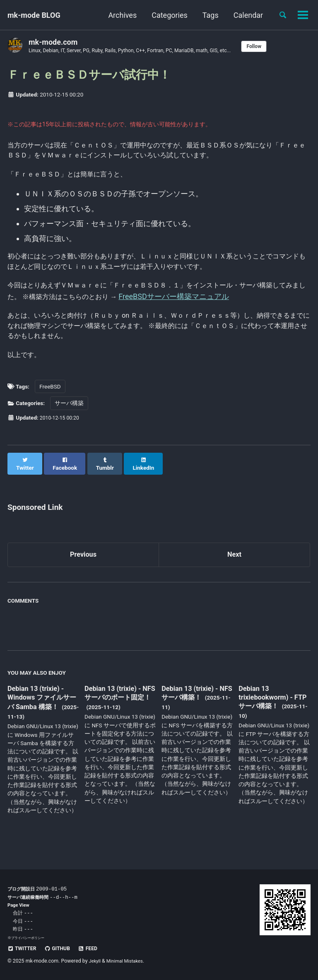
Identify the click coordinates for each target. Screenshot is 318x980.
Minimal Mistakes (128, 961)
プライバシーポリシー (30, 938)
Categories (166, 15)
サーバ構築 (69, 420)
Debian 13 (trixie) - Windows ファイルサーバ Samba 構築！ (42, 710)
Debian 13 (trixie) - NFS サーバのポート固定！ (118, 710)
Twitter (23, 948)
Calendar (245, 15)
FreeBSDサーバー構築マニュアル (224, 306)
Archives (119, 15)
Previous (83, 565)
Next (234, 565)
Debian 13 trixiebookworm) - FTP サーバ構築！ (269, 709)
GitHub (61, 948)
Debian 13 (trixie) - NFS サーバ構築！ (193, 705)
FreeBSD (50, 403)
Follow (277, 46)
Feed (95, 948)
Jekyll (96, 961)
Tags (207, 15)
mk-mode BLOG (34, 15)
